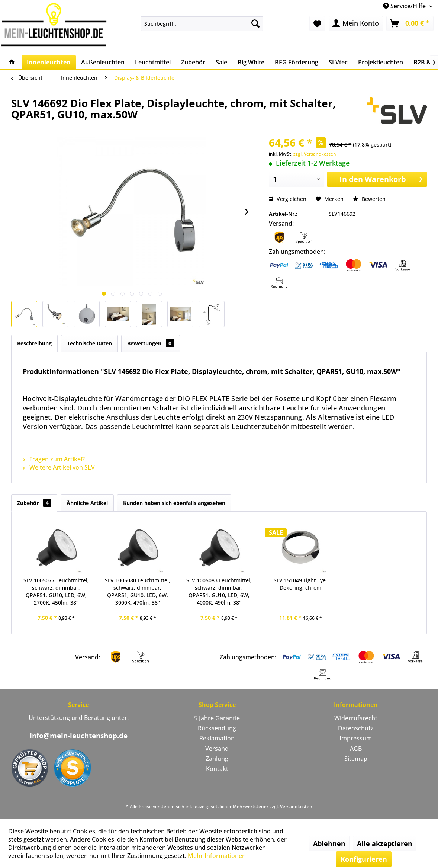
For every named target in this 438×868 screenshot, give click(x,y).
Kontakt (217, 769)
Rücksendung (217, 728)
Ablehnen (329, 843)
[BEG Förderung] (297, 62)
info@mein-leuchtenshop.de (79, 736)
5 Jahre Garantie (217, 718)
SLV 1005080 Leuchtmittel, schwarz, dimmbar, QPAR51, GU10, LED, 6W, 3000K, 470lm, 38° (138, 591)
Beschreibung (34, 343)
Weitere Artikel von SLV (59, 467)
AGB (356, 749)
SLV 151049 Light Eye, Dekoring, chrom (300, 584)
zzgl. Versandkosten (315, 154)
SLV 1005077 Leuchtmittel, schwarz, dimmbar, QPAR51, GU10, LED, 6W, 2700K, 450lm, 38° (56, 591)
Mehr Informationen (217, 856)
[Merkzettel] (317, 23)
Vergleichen (288, 199)
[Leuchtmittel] (153, 62)
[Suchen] (255, 23)
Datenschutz (356, 728)
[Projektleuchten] (381, 62)
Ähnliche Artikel (87, 503)
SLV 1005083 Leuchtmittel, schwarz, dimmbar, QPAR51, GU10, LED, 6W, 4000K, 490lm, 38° (219, 591)
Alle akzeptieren (385, 843)
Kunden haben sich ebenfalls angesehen (174, 503)
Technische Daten (89, 343)
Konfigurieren (364, 859)
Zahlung (217, 759)
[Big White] (251, 62)
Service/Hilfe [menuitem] (405, 6)
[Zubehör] (193, 62)
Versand (217, 749)
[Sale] (221, 62)
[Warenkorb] (410, 23)
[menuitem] (202, 23)
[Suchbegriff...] (202, 23)
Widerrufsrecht (356, 718)
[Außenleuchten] (103, 62)
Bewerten (369, 199)
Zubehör (34, 503)
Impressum (356, 738)
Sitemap (356, 759)
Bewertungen (151, 343)
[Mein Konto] (356, 23)
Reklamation (217, 738)
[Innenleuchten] (49, 62)
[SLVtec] (338, 62)
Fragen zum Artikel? (54, 459)
